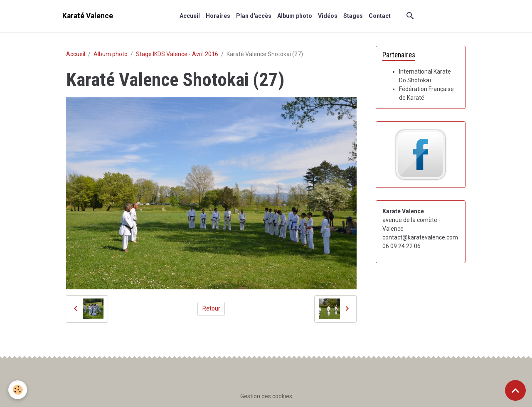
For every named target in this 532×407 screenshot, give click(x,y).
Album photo (295, 16)
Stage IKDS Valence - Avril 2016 (177, 54)
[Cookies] (18, 390)
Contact (380, 16)
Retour (211, 308)
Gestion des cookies (266, 396)
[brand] (88, 16)
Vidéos (328, 16)
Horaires (218, 16)
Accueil (190, 16)
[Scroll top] (515, 390)
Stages (353, 16)
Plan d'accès (254, 16)
